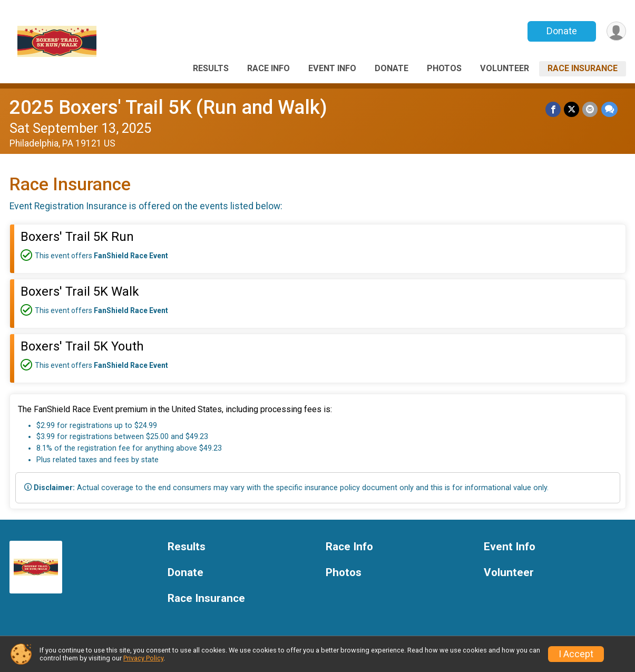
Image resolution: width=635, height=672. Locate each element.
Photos (444, 68)
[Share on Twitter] (572, 109)
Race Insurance (583, 68)
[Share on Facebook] (554, 109)
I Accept (576, 654)
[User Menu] (616, 31)
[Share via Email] (590, 109)
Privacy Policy (143, 658)
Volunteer (505, 68)
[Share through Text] (609, 109)
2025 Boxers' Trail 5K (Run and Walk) (168, 107)
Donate (561, 31)
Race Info (268, 68)
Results (211, 68)
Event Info (332, 68)
